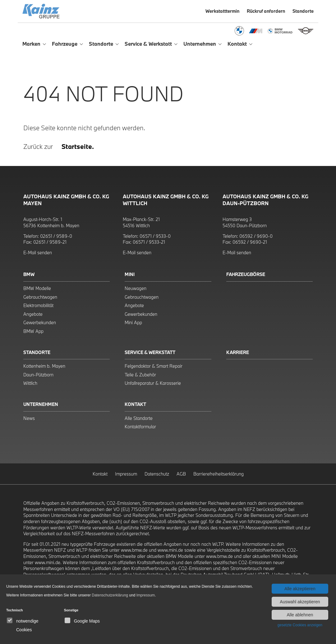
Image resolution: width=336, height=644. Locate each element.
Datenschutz (157, 474)
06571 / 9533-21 (149, 242)
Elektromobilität (38, 305)
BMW (29, 274)
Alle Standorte (139, 418)
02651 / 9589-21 (50, 242)
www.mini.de (170, 550)
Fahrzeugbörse (246, 274)
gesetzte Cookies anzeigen (300, 625)
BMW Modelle (37, 288)
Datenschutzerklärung (110, 595)
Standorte (37, 352)
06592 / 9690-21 (250, 242)
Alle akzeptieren (300, 589)
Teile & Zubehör (140, 375)
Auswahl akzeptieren (300, 602)
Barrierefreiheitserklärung (219, 474)
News (29, 418)
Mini (130, 274)
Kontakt (135, 404)
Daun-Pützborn (38, 375)
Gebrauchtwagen (40, 297)
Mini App (133, 322)
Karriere (238, 352)
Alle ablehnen (300, 615)
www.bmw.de (134, 550)
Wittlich (30, 383)
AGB (181, 474)
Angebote (33, 314)
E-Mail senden (38, 253)
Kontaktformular (140, 427)
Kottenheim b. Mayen (44, 366)
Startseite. (78, 146)
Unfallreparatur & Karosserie (153, 383)
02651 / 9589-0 (56, 236)
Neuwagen (136, 288)
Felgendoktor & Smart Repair (154, 366)
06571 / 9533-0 (155, 236)
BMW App (33, 331)
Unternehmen (41, 404)
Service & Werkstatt (150, 352)
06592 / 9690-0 (256, 236)
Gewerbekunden (40, 322)
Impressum (126, 474)
